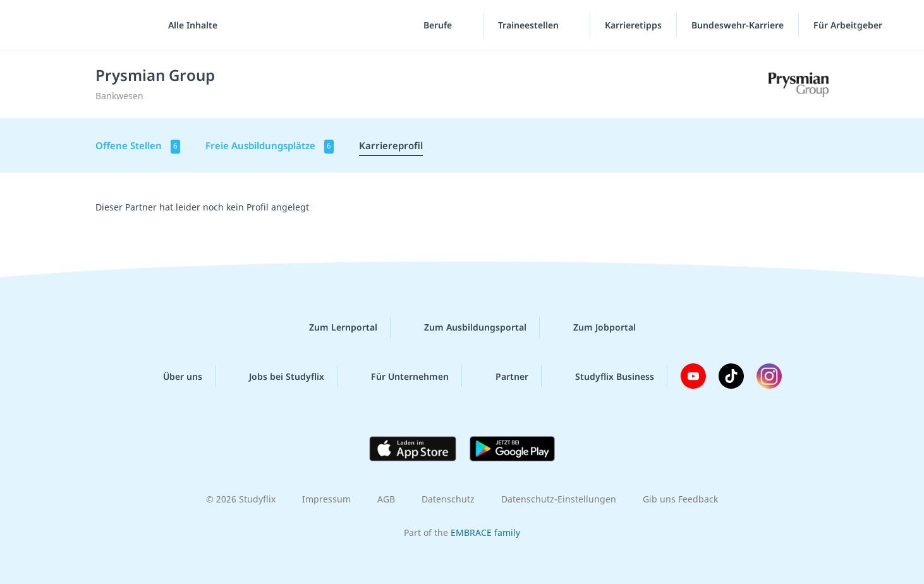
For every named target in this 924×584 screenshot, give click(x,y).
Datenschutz (448, 499)
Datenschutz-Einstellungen (559, 499)
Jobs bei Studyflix (277, 376)
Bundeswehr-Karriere (738, 25)
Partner (502, 376)
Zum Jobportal (594, 327)
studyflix (84, 25)
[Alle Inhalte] (188, 25)
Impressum (326, 499)
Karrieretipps (633, 25)
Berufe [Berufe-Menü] (439, 25)
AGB (386, 499)
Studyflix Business (605, 376)
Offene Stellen (138, 146)
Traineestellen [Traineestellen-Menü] (530, 25)
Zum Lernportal (333, 327)
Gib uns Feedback (680, 499)
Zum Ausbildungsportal (465, 327)
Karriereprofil (391, 145)
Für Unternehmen (400, 376)
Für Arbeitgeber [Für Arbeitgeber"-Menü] (849, 25)
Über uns (173, 376)
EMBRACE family (485, 532)
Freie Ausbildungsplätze (270, 146)
